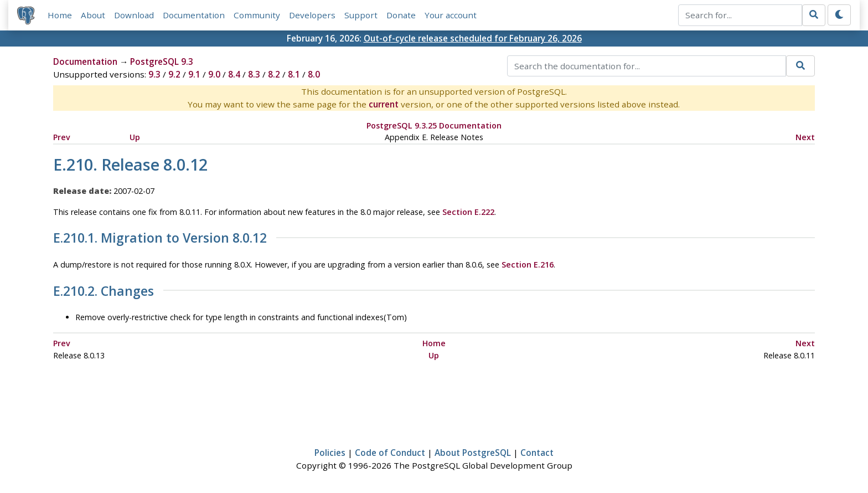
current (384, 104)
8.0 (314, 74)
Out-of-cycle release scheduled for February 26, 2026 (473, 38)
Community (257, 15)
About (93, 15)
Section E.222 (468, 212)
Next (805, 137)
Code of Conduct (390, 453)
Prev (62, 137)
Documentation (194, 15)
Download (134, 15)
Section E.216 (528, 265)
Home (60, 15)
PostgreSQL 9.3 (162, 61)
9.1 (194, 74)
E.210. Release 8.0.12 (130, 164)
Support (361, 15)
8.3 (254, 74)
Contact (537, 453)
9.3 (154, 74)
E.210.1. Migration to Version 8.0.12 (160, 238)
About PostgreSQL (473, 453)
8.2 (274, 74)
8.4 (234, 74)
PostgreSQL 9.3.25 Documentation (434, 125)
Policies (330, 453)
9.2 (174, 74)
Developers (312, 15)
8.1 (294, 74)
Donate (401, 15)
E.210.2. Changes (104, 291)
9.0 (214, 74)
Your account (451, 15)
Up (135, 137)
